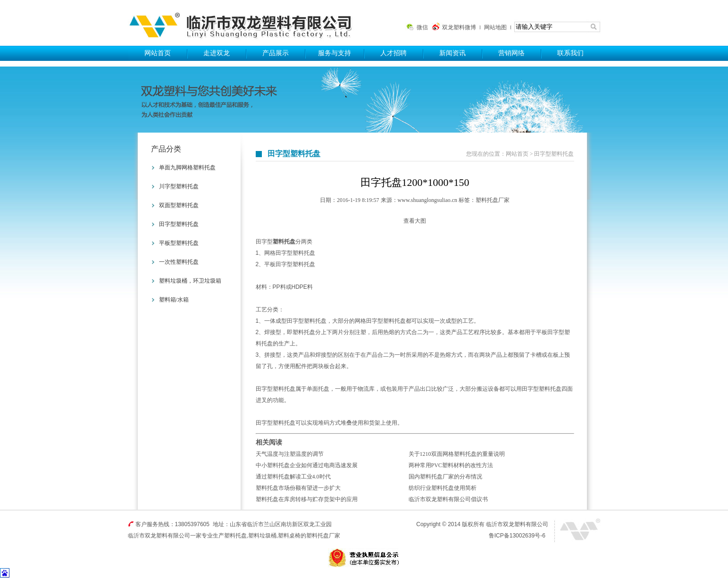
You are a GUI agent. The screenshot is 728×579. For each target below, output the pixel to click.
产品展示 (276, 53)
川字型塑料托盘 (179, 186)
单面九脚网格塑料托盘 (187, 168)
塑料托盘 (244, 23)
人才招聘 (393, 53)
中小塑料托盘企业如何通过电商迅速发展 (307, 465)
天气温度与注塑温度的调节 (290, 454)
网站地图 (495, 27)
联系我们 (570, 53)
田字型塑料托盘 (179, 224)
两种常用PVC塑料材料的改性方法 (451, 465)
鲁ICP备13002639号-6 (517, 536)
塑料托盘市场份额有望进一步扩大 (298, 488)
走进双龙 (217, 53)
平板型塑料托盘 (179, 243)
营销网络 (511, 53)
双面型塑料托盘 (179, 205)
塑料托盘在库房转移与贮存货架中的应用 (307, 499)
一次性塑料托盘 (179, 262)
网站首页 (158, 53)
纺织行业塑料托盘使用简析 (443, 488)
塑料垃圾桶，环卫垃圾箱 (190, 281)
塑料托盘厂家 (493, 200)
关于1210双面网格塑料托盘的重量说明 (457, 454)
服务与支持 (335, 53)
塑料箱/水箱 (174, 300)
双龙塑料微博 (459, 27)
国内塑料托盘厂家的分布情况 (445, 477)
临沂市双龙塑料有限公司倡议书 (448, 499)
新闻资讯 (452, 53)
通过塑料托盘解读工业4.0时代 (293, 477)
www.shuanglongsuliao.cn (428, 200)
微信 (422, 27)
